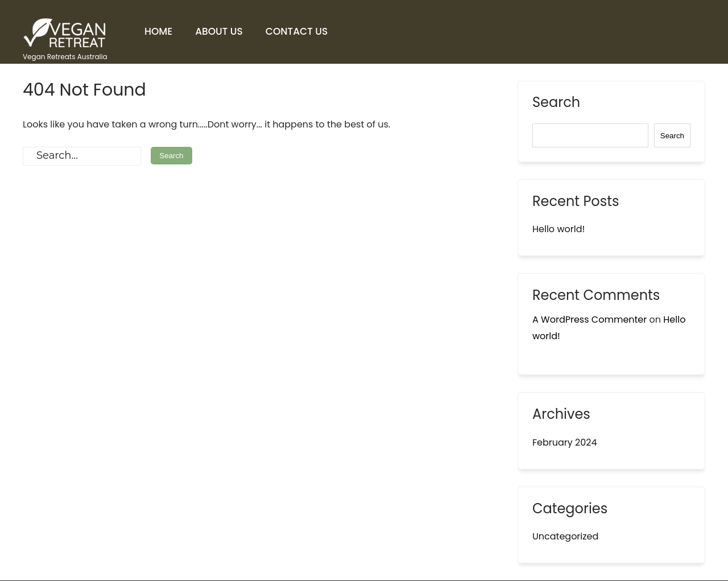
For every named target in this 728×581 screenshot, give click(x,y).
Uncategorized (565, 536)
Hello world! (559, 229)
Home (158, 31)
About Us (219, 31)
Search (556, 104)
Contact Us (297, 31)
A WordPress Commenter (590, 320)
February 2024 (565, 442)
